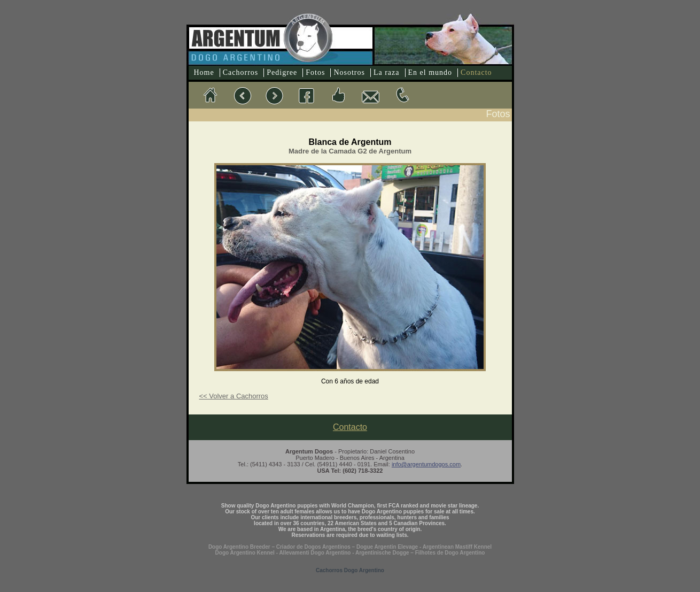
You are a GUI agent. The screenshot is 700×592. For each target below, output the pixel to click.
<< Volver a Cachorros (234, 396)
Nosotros (349, 72)
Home (204, 72)
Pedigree (282, 72)
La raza (387, 72)
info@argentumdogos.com (426, 464)
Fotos (315, 72)
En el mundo (430, 72)
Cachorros (241, 72)
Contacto (476, 72)
